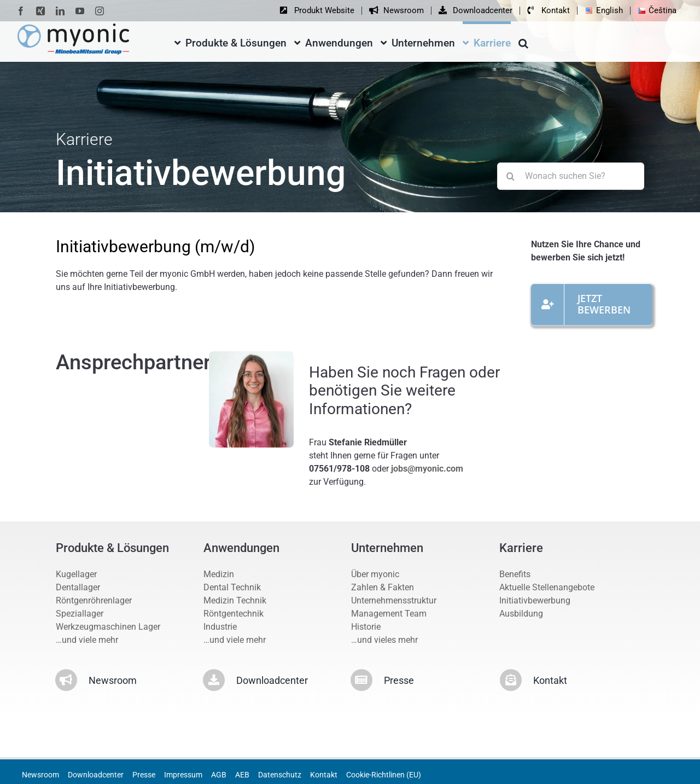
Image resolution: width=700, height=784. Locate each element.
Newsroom (40, 775)
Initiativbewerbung (535, 600)
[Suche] (511, 176)
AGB (219, 775)
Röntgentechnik (234, 614)
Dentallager (78, 587)
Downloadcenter (96, 775)
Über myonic (375, 574)
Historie (366, 627)
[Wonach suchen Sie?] (571, 176)
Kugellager (76, 574)
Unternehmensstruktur (394, 600)
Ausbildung (521, 614)
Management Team (389, 614)
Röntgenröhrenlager (94, 600)
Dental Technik (232, 587)
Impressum (183, 775)
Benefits (515, 574)
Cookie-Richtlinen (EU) (384, 775)
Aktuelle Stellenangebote (547, 587)
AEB (242, 775)
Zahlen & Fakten (383, 587)
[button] (523, 41)
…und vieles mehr (384, 640)
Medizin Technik (235, 600)
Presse (144, 775)
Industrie (220, 627)
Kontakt (324, 775)
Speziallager (80, 614)
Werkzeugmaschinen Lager (108, 627)
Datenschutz (280, 775)
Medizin (219, 574)
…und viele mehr (87, 640)
